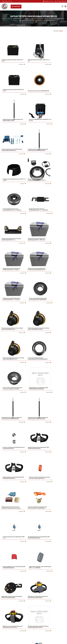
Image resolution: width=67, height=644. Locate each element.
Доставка (4, 624)
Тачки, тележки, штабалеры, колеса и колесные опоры (48, 19)
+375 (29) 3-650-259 (61, 1)
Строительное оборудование (24, 19)
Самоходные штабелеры (29, 20)
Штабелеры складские (14, 20)
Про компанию (6, 619)
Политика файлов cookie (8, 610)
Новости (4, 627)
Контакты (4, 630)
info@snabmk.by (49, 1)
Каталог (11, 19)
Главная (5, 19)
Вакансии (4, 633)
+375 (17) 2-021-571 (44, 621)
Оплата (3, 621)
